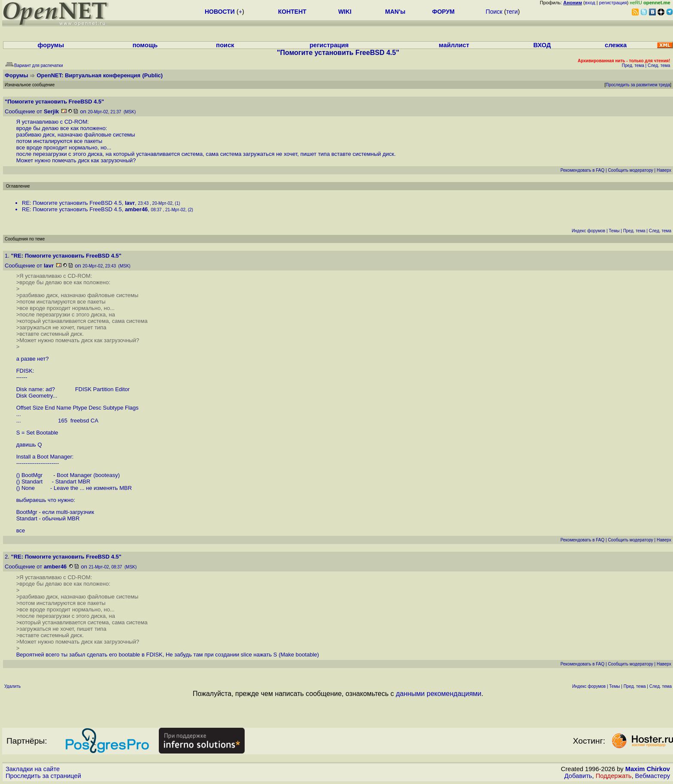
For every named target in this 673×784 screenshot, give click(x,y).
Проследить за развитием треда (638, 85)
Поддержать (614, 776)
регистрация (613, 3)
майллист (454, 45)
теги (512, 12)
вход (590, 3)
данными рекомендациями (438, 694)
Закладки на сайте (33, 769)
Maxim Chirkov (648, 769)
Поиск (494, 12)
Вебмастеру (653, 776)
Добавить (578, 776)
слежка (616, 45)
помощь (145, 45)
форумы (51, 45)
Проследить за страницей (43, 776)
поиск (225, 45)
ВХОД (542, 45)
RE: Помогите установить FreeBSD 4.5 (72, 203)
